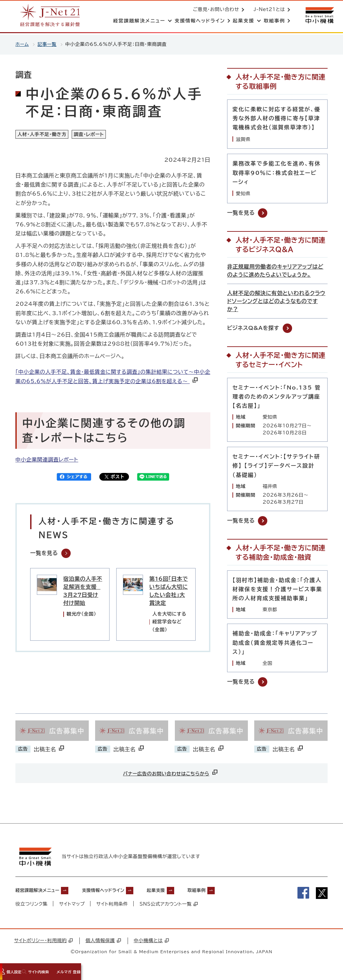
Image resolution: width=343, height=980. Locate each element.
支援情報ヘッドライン (120, 891)
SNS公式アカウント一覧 (169, 905)
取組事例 (228, 891)
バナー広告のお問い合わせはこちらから (171, 772)
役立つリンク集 (32, 905)
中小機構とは (151, 942)
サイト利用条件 (113, 905)
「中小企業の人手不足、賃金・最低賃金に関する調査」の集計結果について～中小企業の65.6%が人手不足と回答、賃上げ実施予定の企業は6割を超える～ (110, 382)
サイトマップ (72, 905)
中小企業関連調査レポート (48, 470)
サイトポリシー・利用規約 (43, 942)
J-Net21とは (268, 10)
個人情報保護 (103, 942)
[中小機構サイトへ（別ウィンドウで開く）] (319, 16)
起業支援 (181, 891)
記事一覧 (48, 44)
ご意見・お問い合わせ (215, 10)
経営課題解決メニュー (42, 891)
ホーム (22, 44)
